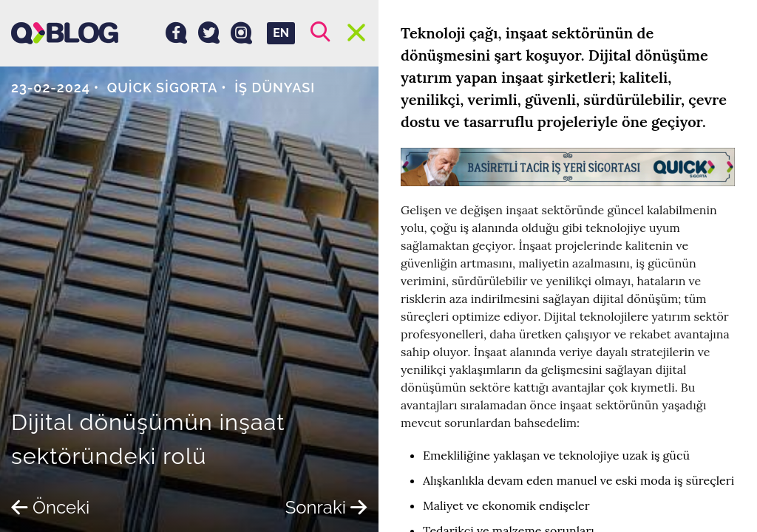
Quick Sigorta (163, 88)
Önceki (50, 507)
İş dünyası (275, 88)
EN (281, 33)
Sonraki (326, 507)
